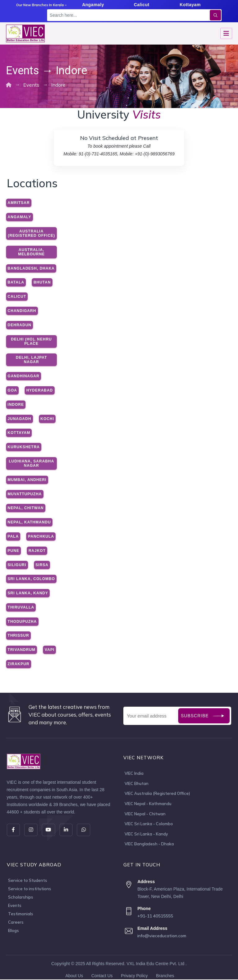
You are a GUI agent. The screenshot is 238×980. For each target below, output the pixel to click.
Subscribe (195, 716)
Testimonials (21, 915)
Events (15, 906)
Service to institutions (30, 890)
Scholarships (21, 898)
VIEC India (134, 773)
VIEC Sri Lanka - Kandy (146, 835)
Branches (165, 976)
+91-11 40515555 (155, 917)
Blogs (13, 931)
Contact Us (102, 976)
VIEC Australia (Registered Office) (157, 794)
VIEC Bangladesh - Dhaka (149, 845)
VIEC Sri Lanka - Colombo (149, 824)
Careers (16, 923)
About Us (74, 976)
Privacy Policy (134, 976)
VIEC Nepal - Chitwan (145, 814)
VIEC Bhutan (137, 783)
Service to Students (28, 881)
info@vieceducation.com (162, 936)
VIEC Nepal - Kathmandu (148, 804)
